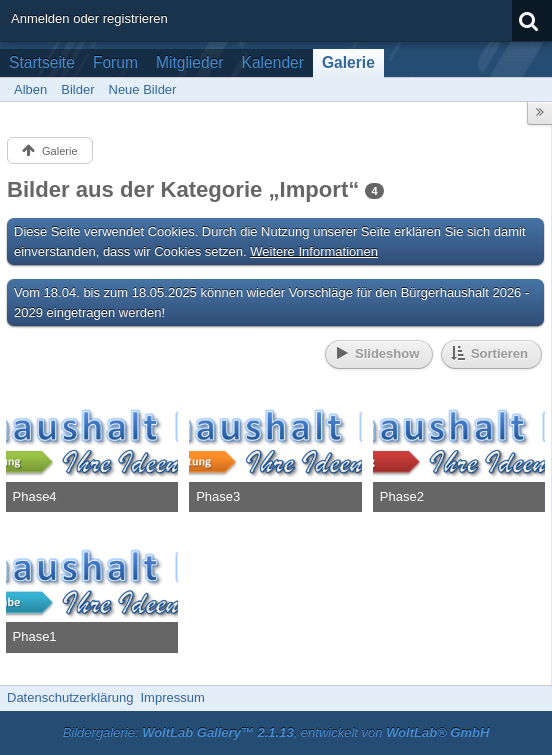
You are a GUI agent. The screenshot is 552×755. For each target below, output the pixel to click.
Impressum (172, 697)
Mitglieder (190, 62)
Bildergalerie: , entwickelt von (276, 732)
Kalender (273, 62)
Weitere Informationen (314, 251)
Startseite (42, 62)
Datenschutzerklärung (70, 697)
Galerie (348, 62)
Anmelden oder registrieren (89, 18)
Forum (115, 62)
